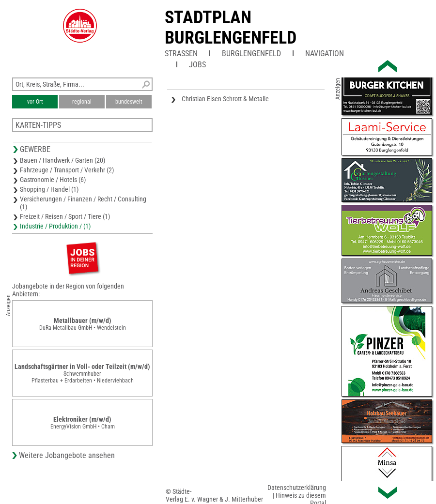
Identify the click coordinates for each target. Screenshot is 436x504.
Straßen (181, 53)
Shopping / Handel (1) (49, 189)
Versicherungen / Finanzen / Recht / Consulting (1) (83, 203)
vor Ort (35, 102)
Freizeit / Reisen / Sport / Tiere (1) (65, 216)
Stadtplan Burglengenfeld (231, 28)
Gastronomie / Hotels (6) (53, 180)
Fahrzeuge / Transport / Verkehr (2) (67, 170)
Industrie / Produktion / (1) (55, 226)
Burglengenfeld (251, 53)
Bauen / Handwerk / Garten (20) (62, 160)
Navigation (325, 53)
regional (82, 102)
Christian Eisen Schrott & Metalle (225, 99)
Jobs (197, 65)
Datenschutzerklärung (297, 488)
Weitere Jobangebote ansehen (67, 455)
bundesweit (129, 102)
